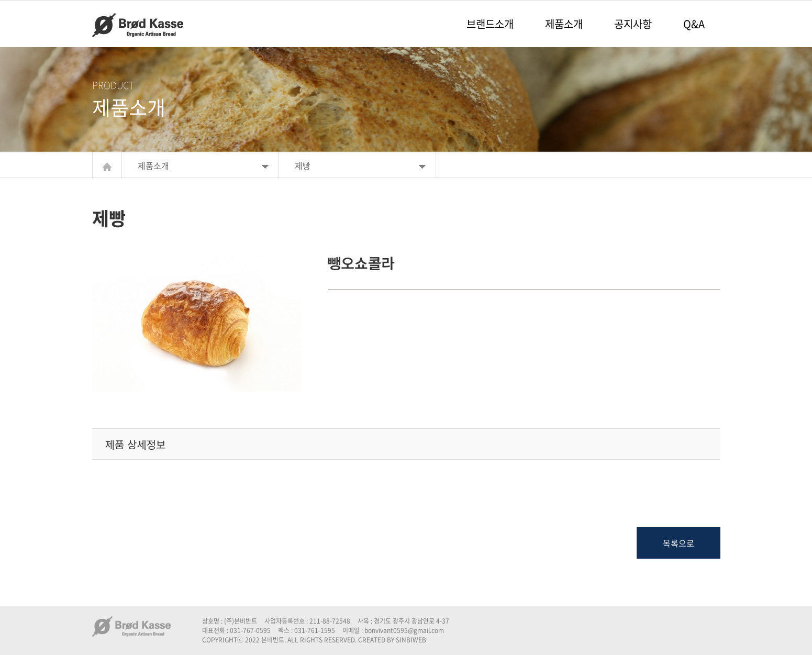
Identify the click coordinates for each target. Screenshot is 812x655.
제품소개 (564, 24)
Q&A (694, 24)
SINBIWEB (411, 640)
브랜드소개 (490, 24)
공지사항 (633, 24)
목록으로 (678, 543)
